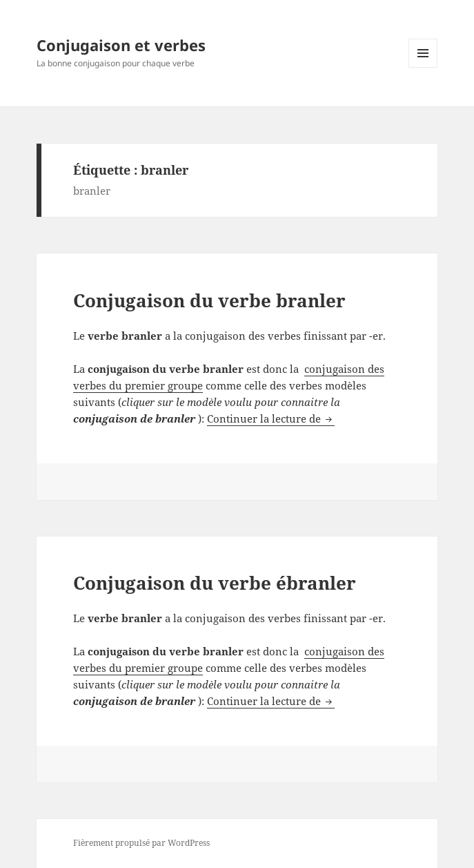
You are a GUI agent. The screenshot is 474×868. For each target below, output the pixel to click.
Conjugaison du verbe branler (209, 300)
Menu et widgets (423, 67)
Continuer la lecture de (271, 418)
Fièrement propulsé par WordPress (141, 843)
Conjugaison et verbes (121, 45)
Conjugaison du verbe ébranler (215, 583)
